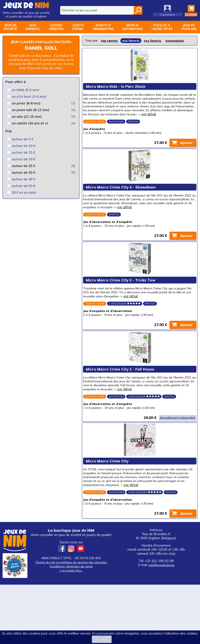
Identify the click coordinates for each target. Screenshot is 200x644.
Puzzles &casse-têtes (162, 27)
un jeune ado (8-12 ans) (31, 114)
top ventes (110, 41)
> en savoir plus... (71, 630)
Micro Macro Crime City (109, 513)
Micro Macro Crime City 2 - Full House (122, 410)
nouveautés (177, 41)
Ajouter (185, 155)
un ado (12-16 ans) (27, 121)
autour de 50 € (24, 190)
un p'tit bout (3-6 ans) (29, 101)
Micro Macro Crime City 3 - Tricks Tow (122, 310)
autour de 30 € (24, 177)
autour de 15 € (24, 157)
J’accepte (102, 639)
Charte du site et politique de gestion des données (71, 622)
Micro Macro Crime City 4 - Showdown (122, 206)
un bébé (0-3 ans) (26, 94)
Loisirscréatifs (56, 27)
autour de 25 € (24, 170)
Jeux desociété (10, 27)
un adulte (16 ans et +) (30, 128)
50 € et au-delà (24, 197)
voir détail (135, 123)
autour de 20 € (24, 164)
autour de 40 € (24, 184)
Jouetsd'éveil (78, 27)
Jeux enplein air (189, 27)
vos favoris (154, 41)
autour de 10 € (24, 150)
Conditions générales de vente (71, 626)
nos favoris (132, 41)
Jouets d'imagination (103, 27)
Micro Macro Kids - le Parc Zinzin (117, 90)
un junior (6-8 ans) (26, 108)
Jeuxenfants (33, 27)
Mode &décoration (132, 27)
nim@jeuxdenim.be (162, 624)
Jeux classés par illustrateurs (41, 44)
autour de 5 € (23, 144)
